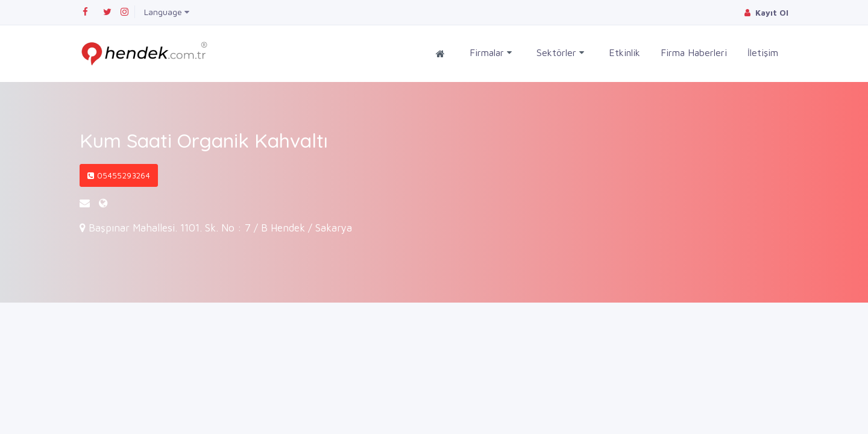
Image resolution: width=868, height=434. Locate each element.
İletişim (763, 52)
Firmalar (491, 53)
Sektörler (560, 53)
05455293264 (119, 175)
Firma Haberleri (694, 52)
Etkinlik (624, 52)
